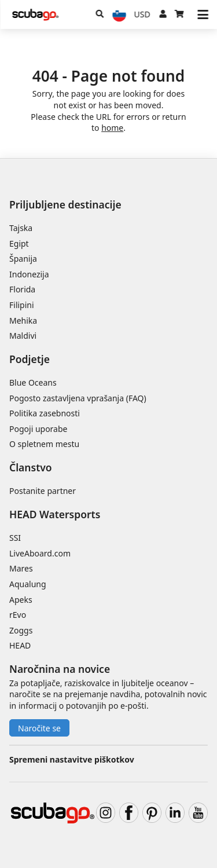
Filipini (22, 305)
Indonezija (29, 274)
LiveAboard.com (40, 553)
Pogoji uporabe (38, 429)
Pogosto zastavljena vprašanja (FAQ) (78, 398)
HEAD (20, 645)
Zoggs (21, 630)
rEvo (18, 615)
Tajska (21, 228)
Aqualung (28, 584)
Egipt (19, 243)
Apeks (21, 600)
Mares (21, 568)
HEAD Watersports (55, 514)
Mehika (23, 321)
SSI (15, 538)
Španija (23, 259)
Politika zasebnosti (45, 413)
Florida (22, 289)
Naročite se (39, 728)
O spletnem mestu (44, 444)
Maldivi (23, 336)
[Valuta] (142, 14)
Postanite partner (43, 491)
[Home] (35, 15)
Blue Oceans (33, 382)
